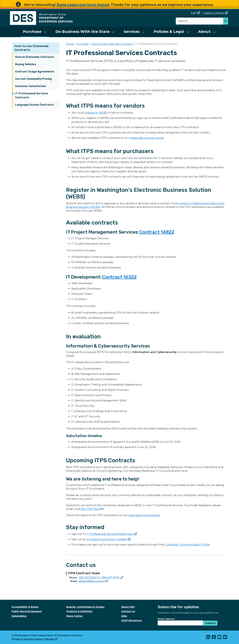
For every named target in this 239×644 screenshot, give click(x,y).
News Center (75, 616)
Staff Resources (131, 620)
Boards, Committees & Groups (85, 607)
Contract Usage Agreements (35, 72)
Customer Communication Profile (187, 545)
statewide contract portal (147, 138)
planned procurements (144, 515)
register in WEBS (96, 113)
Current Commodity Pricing (33, 79)
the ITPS (92, 509)
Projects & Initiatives (79, 611)
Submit (210, 623)
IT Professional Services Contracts (32, 95)
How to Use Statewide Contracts (112, 44)
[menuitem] (35, 32)
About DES (128, 607)
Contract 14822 (157, 232)
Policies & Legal (169, 32)
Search (226, 21)
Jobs (124, 616)
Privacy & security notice (27, 639)
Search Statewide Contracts (35, 57)
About (204, 32)
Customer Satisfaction (31, 86)
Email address (166, 619)
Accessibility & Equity (25, 607)
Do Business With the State (82, 32)
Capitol (216, 13)
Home (70, 44)
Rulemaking (19, 616)
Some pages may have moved (83, 5)
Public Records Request (27, 611)
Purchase (32, 32)
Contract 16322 (119, 277)
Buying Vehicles (26, 64)
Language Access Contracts (34, 105)
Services (132, 32)
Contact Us (128, 611)
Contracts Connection (109, 539)
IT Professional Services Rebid (112, 534)
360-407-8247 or (101, 577)
